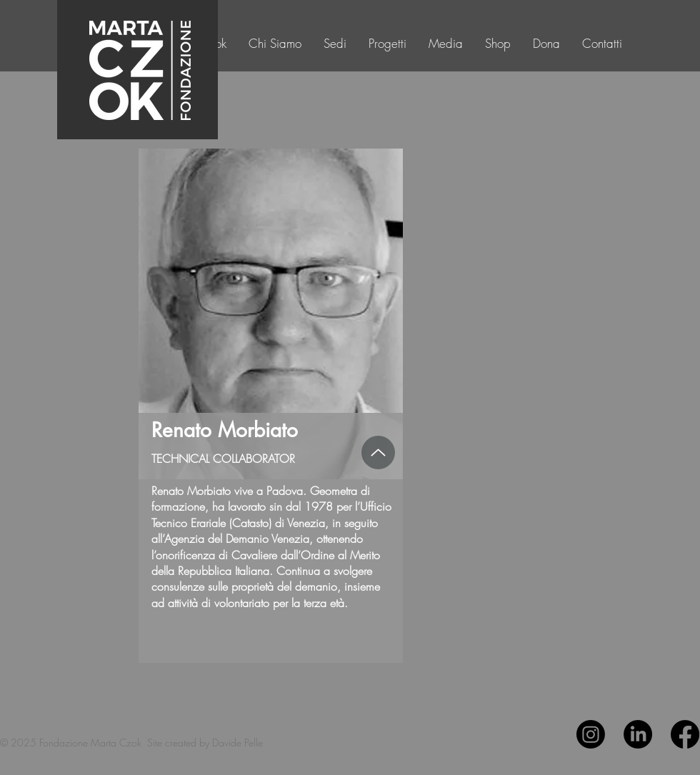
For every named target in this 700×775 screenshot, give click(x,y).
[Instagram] (591, 734)
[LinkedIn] (638, 734)
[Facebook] (685, 734)
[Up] (378, 452)
